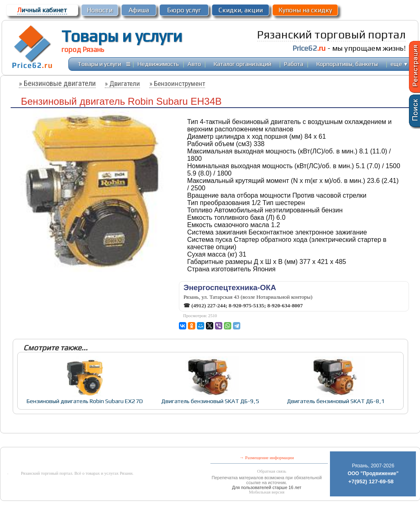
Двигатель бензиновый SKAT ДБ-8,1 (336, 401)
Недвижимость (158, 64)
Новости (100, 10)
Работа (294, 64)
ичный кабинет (42, 10)
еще (399, 64)
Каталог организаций (243, 64)
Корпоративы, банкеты (347, 64)
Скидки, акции (241, 10)
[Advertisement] (189, 441)
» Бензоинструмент (177, 83)
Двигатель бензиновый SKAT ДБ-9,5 (210, 401)
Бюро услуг (184, 10)
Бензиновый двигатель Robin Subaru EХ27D (85, 401)
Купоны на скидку (305, 10)
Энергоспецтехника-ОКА (230, 287)
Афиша (139, 10)
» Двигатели (122, 83)
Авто (194, 64)
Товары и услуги (122, 36)
